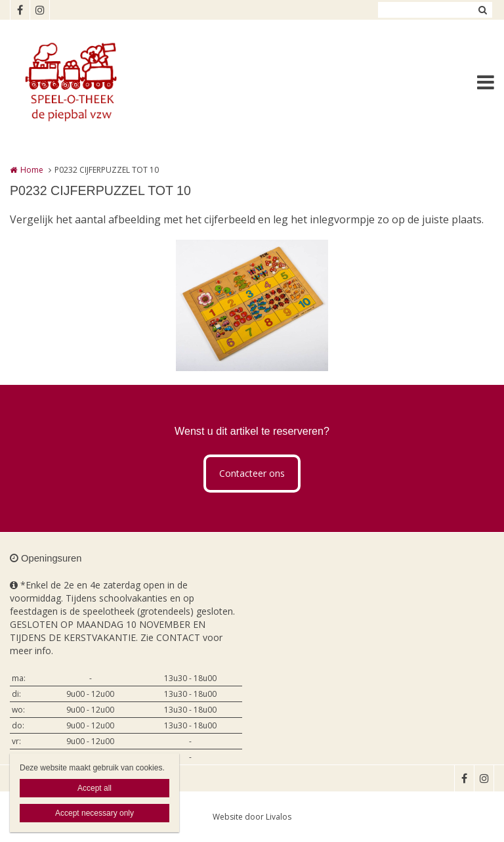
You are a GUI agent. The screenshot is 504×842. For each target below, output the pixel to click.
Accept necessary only (94, 813)
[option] (252, 305)
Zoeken (482, 10)
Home (32, 170)
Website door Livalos (252, 817)
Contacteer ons (252, 473)
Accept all (94, 788)
